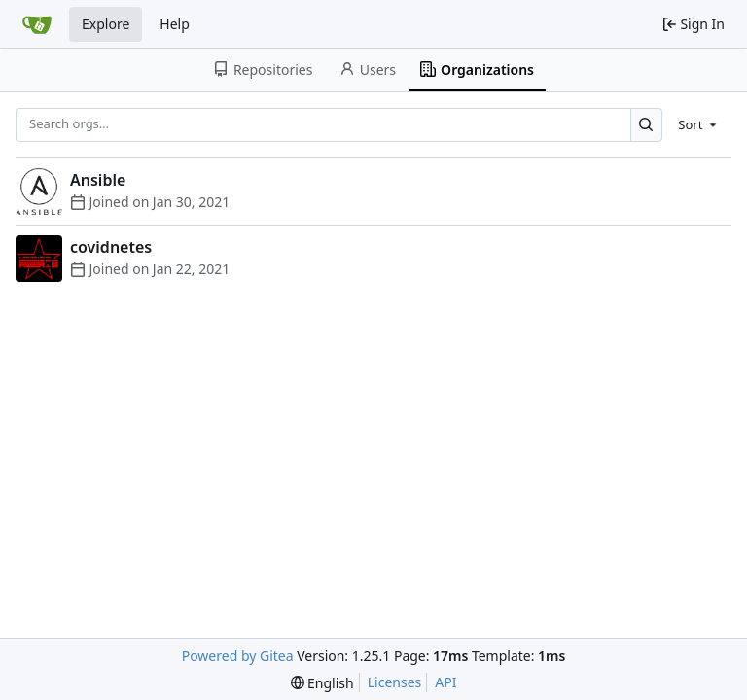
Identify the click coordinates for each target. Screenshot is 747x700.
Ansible (98, 180)
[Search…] (646, 125)
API (445, 682)
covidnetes (111, 247)
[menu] (699, 124)
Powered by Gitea (238, 656)
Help (175, 24)
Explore (106, 24)
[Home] (37, 24)
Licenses (395, 682)
